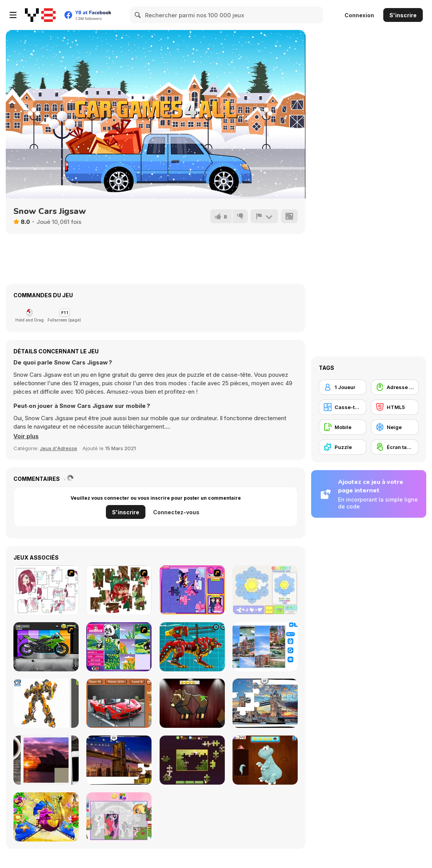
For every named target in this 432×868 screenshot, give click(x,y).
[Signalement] (264, 216)
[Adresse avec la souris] (395, 387)
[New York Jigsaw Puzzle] (119, 760)
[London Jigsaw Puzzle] (265, 703)
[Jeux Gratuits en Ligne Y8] (40, 15)
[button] (26, 436)
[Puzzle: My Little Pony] (119, 817)
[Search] (138, 15)
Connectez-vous (176, 512)
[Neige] (395, 427)
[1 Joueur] (343, 387)
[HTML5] (395, 407)
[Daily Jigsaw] (192, 760)
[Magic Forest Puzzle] (119, 647)
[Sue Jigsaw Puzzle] (192, 590)
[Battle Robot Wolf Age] (192, 647)
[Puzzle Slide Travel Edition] (46, 760)
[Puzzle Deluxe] (265, 647)
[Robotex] (46, 703)
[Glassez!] (265, 590)
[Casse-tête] (343, 407)
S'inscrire (403, 15)
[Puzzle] (343, 447)
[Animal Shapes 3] (192, 703)
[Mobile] (343, 427)
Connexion (359, 15)
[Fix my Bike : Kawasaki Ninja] (46, 647)
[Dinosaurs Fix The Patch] (265, 760)
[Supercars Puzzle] (119, 703)
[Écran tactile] (395, 447)
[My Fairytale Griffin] (46, 817)
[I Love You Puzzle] (119, 590)
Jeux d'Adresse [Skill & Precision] (59, 448)
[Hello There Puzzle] (46, 590)
